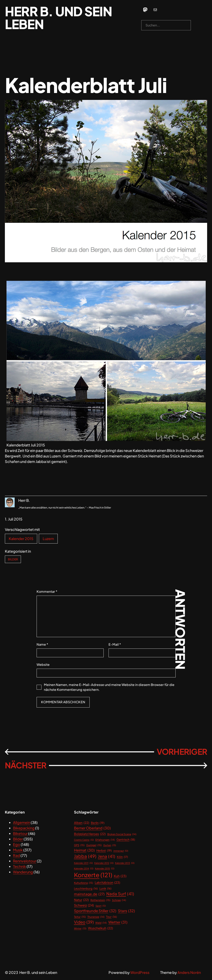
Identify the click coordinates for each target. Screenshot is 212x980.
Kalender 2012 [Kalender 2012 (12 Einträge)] (104, 863)
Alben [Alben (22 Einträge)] (82, 823)
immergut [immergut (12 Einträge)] (121, 851)
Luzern (48, 539)
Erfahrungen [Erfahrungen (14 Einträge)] (105, 840)
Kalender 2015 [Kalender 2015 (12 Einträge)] (105, 868)
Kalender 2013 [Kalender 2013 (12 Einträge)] (125, 863)
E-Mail (115, 644)
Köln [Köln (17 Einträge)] (122, 857)
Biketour (20, 833)
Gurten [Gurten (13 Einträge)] (110, 845)
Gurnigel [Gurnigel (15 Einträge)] (94, 845)
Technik (20, 866)
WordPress (140, 972)
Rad (16, 855)
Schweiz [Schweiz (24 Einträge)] (84, 905)
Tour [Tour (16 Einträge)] (111, 917)
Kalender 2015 (21, 539)
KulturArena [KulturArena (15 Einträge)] (84, 883)
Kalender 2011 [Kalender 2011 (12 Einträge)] (83, 863)
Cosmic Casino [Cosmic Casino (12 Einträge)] (84, 840)
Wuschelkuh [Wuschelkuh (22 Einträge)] (101, 928)
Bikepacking (24, 828)
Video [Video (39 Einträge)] (84, 922)
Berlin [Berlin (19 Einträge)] (98, 823)
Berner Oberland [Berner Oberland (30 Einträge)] (92, 828)
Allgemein (22, 822)
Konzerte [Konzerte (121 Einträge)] (93, 875)
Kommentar (47, 591)
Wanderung (23, 872)
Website (43, 664)
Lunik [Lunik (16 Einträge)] (105, 889)
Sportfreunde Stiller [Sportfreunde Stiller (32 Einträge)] (95, 911)
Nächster (26, 765)
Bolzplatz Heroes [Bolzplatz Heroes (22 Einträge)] (90, 834)
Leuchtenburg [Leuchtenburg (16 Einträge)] (86, 889)
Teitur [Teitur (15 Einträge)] (80, 917)
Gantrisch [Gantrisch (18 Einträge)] (126, 840)
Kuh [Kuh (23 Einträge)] (120, 876)
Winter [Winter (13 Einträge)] (80, 928)
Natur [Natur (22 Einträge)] (81, 900)
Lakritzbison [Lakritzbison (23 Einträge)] (107, 883)
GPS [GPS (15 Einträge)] (79, 845)
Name (42, 644)
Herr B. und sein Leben (58, 17)
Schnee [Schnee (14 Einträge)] (119, 900)
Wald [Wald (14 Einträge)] (101, 923)
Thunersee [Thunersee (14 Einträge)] (96, 917)
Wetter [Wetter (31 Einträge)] (118, 922)
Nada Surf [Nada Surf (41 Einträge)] (120, 894)
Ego (17, 844)
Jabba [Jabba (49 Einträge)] (85, 856)
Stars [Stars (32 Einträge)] (126, 911)
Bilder (13, 559)
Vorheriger (182, 752)
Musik (18, 850)
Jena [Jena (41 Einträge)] (107, 856)
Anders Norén (189, 972)
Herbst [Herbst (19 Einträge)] (104, 850)
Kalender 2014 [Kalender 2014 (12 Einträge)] (84, 868)
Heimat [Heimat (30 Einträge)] (84, 850)
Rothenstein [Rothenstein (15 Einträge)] (100, 900)
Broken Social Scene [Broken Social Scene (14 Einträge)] (122, 834)
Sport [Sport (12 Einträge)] (101, 906)
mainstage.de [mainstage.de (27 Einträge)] (89, 894)
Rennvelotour (25, 861)
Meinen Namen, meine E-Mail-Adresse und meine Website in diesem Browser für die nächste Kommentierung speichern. (109, 687)
